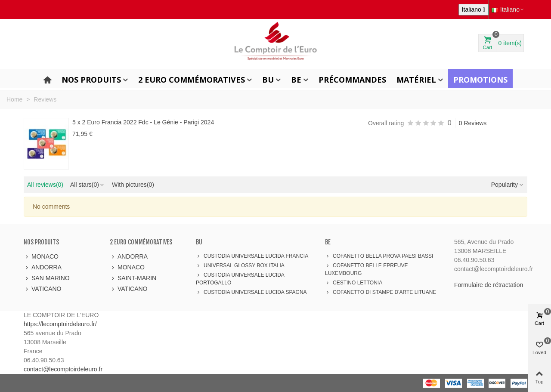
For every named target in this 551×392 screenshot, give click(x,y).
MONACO (41, 257)
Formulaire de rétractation (489, 285)
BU (268, 80)
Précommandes (352, 80)
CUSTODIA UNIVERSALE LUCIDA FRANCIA (252, 256)
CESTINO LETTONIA (354, 283)
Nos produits (91, 80)
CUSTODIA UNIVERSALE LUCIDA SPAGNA (251, 292)
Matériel (416, 80)
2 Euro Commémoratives (192, 80)
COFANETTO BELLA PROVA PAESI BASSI (379, 256)
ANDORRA (43, 267)
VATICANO (43, 289)
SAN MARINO (47, 278)
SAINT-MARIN (133, 278)
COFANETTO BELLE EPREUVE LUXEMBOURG (367, 269)
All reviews (45, 185)
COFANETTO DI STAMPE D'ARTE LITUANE (381, 292)
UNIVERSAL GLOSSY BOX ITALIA (240, 265)
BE (296, 80)
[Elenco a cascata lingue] (474, 10)
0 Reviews (473, 123)
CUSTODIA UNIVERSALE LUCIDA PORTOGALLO (240, 278)
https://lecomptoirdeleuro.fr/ (60, 324)
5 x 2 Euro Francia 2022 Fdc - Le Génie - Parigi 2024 (143, 122)
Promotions (480, 80)
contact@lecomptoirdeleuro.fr (63, 369)
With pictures (133, 185)
